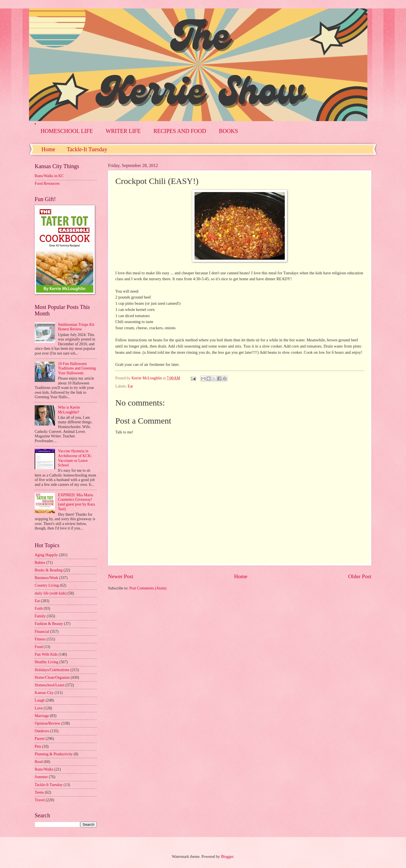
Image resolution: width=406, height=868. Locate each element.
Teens (39, 792)
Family (40, 616)
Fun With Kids (46, 654)
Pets (38, 746)
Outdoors (42, 731)
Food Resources (47, 183)
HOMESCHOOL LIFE (67, 131)
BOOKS (228, 131)
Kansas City (44, 693)
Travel (40, 800)
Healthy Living (47, 662)
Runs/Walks (44, 769)
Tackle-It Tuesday (87, 149)
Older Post (360, 576)
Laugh (40, 700)
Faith (39, 608)
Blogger (227, 857)
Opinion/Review (48, 723)
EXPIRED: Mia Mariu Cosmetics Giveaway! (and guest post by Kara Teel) (77, 502)
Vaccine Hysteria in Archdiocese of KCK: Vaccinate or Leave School (75, 458)
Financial (42, 632)
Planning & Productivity (54, 754)
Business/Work (46, 578)
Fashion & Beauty (49, 624)
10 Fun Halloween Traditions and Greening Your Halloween (77, 368)
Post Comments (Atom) (148, 588)
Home (48, 149)
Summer (41, 777)
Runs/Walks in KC (49, 176)
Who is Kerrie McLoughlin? (69, 410)
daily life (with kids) (51, 593)
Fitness (40, 639)
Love (39, 708)
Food (39, 647)
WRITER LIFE (123, 131)
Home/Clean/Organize (52, 677)
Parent (40, 739)
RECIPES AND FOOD (180, 131)
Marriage (42, 716)
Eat (130, 386)
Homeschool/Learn (50, 685)
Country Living (47, 585)
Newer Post (121, 576)
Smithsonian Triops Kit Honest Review (76, 327)
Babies (40, 563)
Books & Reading (49, 570)
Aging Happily (46, 555)
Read (39, 762)
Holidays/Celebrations (52, 670)
